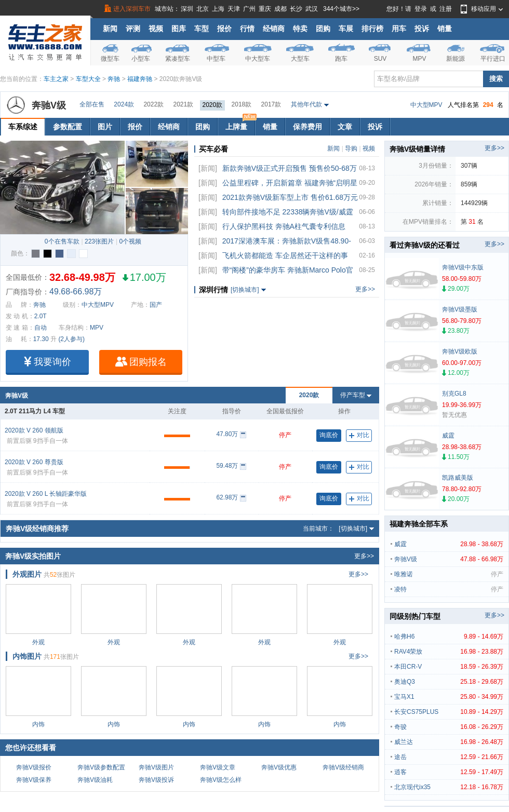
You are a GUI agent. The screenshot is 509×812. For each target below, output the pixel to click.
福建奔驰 (140, 79)
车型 (202, 29)
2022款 (153, 104)
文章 (345, 127)
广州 (249, 9)
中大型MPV (426, 105)
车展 (346, 29)
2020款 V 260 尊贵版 (34, 462)
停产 (285, 435)
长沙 (296, 9)
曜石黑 (48, 254)
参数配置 (68, 127)
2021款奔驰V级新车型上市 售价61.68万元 (290, 197)
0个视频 (130, 241)
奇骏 (449, 727)
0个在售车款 (62, 241)
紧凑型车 (178, 59)
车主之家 (56, 79)
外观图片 (27, 574)
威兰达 (449, 742)
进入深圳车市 (132, 9)
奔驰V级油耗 (95, 780)
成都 (280, 9)
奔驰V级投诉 (156, 780)
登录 (421, 9)
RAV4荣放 (449, 652)
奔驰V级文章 (218, 767)
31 (472, 222)
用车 (399, 29)
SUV (380, 59)
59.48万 (227, 466)
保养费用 (307, 127)
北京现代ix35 (449, 787)
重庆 (265, 9)
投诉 (422, 29)
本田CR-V (449, 667)
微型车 (110, 59)
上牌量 (240, 124)
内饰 (38, 724)
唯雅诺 (449, 574)
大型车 (300, 59)
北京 (203, 9)
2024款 (124, 104)
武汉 (312, 9)
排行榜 (372, 29)
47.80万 (227, 434)
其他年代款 (306, 104)
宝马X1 (449, 697)
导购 (351, 148)
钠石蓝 (59, 254)
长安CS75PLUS (449, 712)
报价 (224, 29)
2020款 (213, 105)
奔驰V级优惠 (279, 767)
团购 (323, 29)
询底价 (329, 435)
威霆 (449, 544)
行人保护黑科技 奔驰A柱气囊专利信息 (284, 226)
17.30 (41, 339)
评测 (133, 29)
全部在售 (92, 104)
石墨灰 (36, 254)
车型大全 (88, 79)
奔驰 (114, 79)
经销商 (274, 29)
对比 (359, 435)
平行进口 (493, 59)
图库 (179, 29)
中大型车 (258, 59)
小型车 (141, 59)
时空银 (71, 254)
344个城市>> (341, 9)
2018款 (242, 104)
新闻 (110, 29)
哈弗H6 (449, 637)
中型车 (216, 59)
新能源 (456, 59)
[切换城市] (245, 290)
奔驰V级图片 (156, 767)
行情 (247, 29)
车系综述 (23, 127)
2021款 (183, 104)
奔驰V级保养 (34, 780)
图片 (105, 127)
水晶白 (83, 254)
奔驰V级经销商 (343, 767)
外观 (38, 642)
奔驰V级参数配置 (101, 767)
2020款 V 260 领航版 (34, 430)
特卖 (300, 29)
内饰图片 (27, 656)
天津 (234, 9)
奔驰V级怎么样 (221, 780)
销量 (445, 29)
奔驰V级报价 (34, 767)
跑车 (341, 59)
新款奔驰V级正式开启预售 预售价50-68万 (290, 168)
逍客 (449, 772)
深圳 (187, 9)
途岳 (449, 757)
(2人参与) (71, 339)
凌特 (449, 589)
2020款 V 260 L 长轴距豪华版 (46, 494)
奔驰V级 (49, 105)
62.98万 (227, 497)
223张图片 (99, 241)
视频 (156, 29)
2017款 (271, 104)
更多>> (365, 289)
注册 (446, 9)
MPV (419, 59)
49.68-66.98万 (76, 292)
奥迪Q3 (449, 682)
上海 (218, 9)
